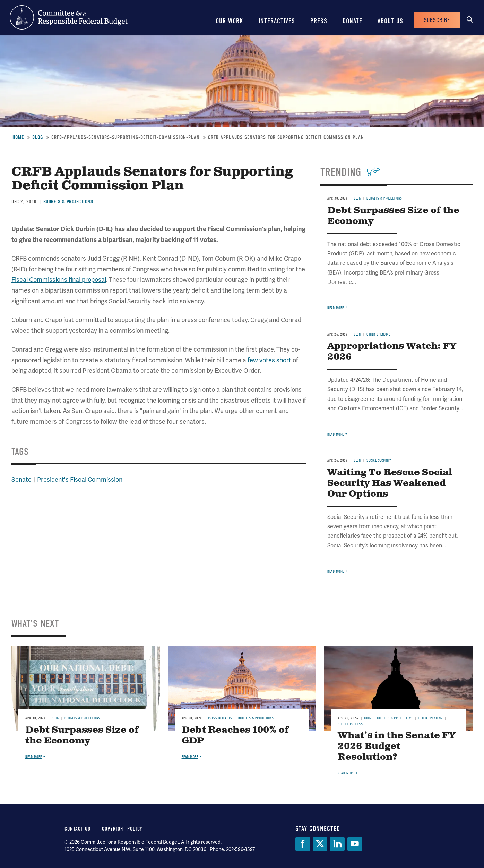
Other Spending (378, 334)
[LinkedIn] (337, 844)
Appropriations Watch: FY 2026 (392, 352)
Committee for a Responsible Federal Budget (69, 17)
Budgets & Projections (68, 202)
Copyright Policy (122, 829)
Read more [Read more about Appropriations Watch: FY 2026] (336, 434)
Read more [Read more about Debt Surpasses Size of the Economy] (336, 308)
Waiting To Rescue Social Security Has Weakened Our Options (390, 483)
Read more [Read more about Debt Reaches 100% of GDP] (190, 757)
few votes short (269, 360)
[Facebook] (303, 844)
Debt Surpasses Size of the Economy (393, 216)
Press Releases (220, 718)
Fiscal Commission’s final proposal (59, 280)
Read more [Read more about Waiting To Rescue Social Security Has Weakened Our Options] (336, 571)
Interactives (277, 21)
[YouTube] (355, 844)
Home (18, 137)
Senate (21, 479)
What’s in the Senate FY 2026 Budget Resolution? (397, 746)
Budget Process (350, 724)
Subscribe (437, 20)
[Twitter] (320, 844)
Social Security (379, 460)
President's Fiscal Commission (80, 479)
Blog (38, 137)
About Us (390, 21)
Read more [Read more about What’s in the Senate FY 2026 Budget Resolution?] (346, 773)
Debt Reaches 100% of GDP (235, 735)
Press (319, 21)
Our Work (230, 21)
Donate (352, 21)
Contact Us (77, 829)
